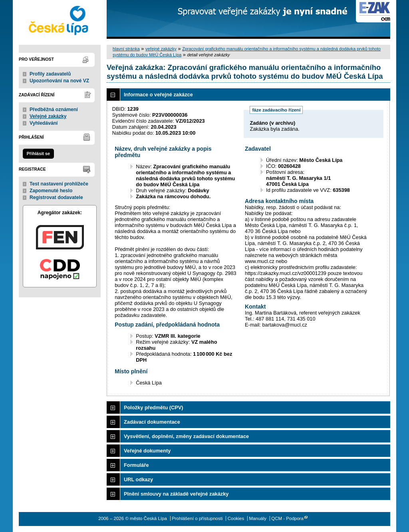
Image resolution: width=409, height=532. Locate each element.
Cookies (236, 518)
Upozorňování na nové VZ (59, 81)
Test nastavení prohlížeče (59, 184)
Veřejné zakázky (48, 116)
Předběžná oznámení (54, 110)
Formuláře (136, 465)
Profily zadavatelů (50, 74)
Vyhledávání (44, 123)
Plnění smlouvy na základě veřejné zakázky (176, 494)
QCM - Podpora (287, 518)
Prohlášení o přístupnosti (197, 518)
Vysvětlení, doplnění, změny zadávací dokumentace (186, 436)
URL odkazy (138, 479)
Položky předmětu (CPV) (154, 407)
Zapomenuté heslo (51, 191)
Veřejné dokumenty (147, 451)
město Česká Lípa (60, 19)
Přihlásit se (38, 153)
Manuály (258, 518)
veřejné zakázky (161, 49)
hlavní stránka (126, 49)
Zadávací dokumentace (152, 422)
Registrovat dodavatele (56, 197)
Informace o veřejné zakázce (158, 95)
